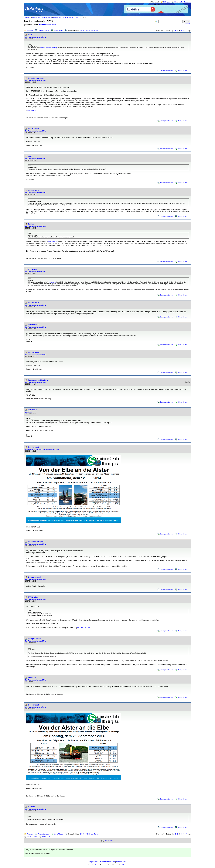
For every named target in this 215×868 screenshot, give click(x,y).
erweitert (188, 24)
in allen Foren (94, 30)
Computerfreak (35, 577)
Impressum (93, 862)
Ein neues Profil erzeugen (183, 2)
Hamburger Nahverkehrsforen (42, 17)
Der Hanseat (33, 129)
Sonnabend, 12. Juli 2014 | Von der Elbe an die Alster (42, 450)
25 (81, 30)
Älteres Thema (47, 837)
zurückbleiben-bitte (47, 25)
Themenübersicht (43, 30)
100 (87, 30)
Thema (77, 17)
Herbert (31, 807)
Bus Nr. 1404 (34, 190)
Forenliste (30, 30)
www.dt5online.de (83, 628)
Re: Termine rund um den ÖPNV (36, 37)
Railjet (31, 224)
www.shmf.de (31, 110)
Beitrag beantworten (167, 70)
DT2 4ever (32, 269)
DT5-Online (33, 597)
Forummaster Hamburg (38, 380)
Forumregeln (121, 862)
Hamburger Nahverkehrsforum (63, 17)
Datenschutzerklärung (107, 862)
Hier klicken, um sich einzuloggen (37, 853)
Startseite (28, 17)
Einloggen (167, 2)
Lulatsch (32, 678)
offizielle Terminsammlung (48, 48)
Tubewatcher (34, 325)
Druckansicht (108, 841)
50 (84, 30)
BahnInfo (124, 865)
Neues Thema (58, 30)
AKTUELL (28, 412)
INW (30, 35)
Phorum (97, 865)
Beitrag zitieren (183, 70)
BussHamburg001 (36, 78)
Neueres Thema (32, 837)
